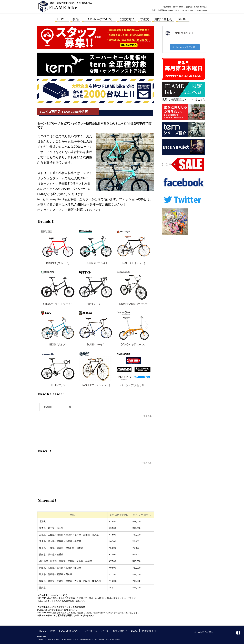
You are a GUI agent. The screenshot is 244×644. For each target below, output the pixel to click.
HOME (43, 631)
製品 (53, 631)
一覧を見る (147, 416)
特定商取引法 (149, 631)
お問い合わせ (120, 631)
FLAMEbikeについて (70, 631)
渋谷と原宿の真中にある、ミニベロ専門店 (71, 3)
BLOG (134, 631)
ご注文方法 (91, 631)
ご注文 (105, 631)
